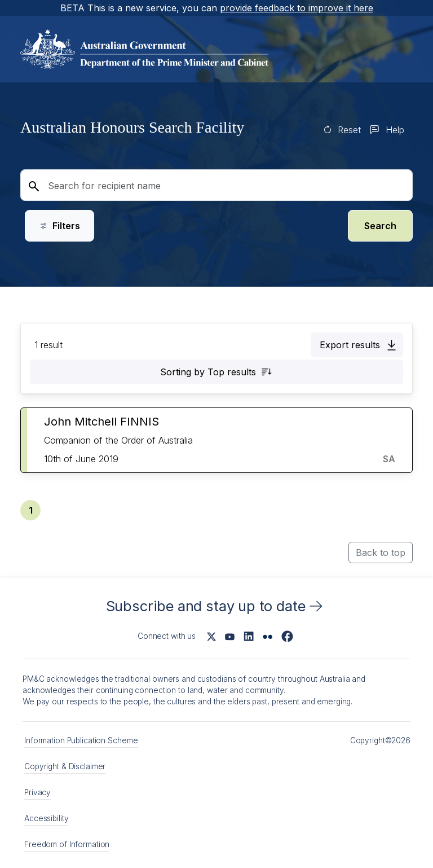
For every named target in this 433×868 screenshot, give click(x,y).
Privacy (37, 792)
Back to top (381, 553)
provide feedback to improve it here (297, 8)
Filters (59, 226)
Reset (349, 130)
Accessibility (46, 818)
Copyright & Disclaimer (65, 766)
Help (395, 130)
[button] (357, 345)
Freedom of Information (67, 844)
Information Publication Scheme (81, 740)
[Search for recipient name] (216, 185)
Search (380, 226)
